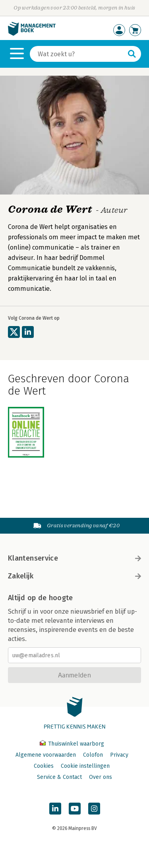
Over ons (101, 777)
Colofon (93, 755)
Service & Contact (59, 777)
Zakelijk (74, 576)
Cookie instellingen (85, 766)
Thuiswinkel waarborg (72, 744)
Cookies (44, 766)
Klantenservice (74, 558)
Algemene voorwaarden (46, 755)
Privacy (119, 755)
